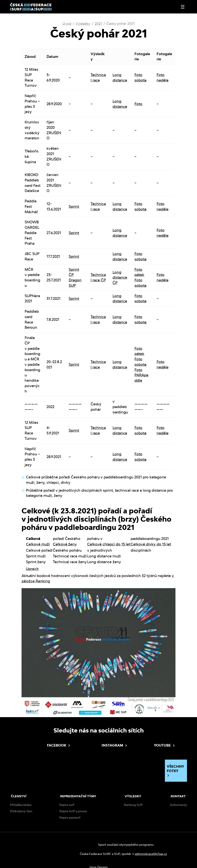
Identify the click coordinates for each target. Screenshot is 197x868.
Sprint (74, 206)
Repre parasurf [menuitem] (70, 818)
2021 (98, 24)
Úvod (67, 24)
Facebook (46, 745)
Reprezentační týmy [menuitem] (78, 796)
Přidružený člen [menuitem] (21, 811)
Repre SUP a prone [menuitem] (73, 811)
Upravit (32, 569)
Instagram (101, 745)
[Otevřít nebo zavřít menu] (183, 7)
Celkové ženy (65, 544)
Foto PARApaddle (141, 375)
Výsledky (83, 24)
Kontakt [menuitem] (178, 796)
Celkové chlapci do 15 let (109, 544)
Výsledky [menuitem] (133, 796)
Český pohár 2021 (121, 24)
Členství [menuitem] (19, 796)
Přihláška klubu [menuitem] (21, 805)
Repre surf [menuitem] (67, 805)
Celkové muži (38, 544)
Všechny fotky (175, 771)
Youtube (153, 745)
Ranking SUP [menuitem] (133, 805)
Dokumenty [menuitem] (178, 805)
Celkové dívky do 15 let (151, 544)
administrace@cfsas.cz (151, 854)
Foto (138, 104)
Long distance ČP (120, 278)
